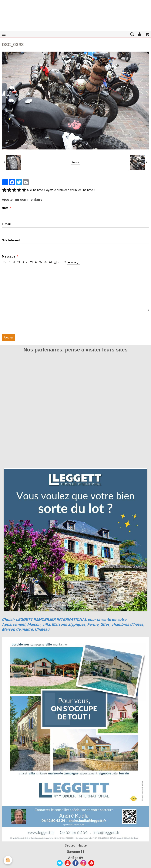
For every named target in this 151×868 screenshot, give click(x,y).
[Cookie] (8, 860)
